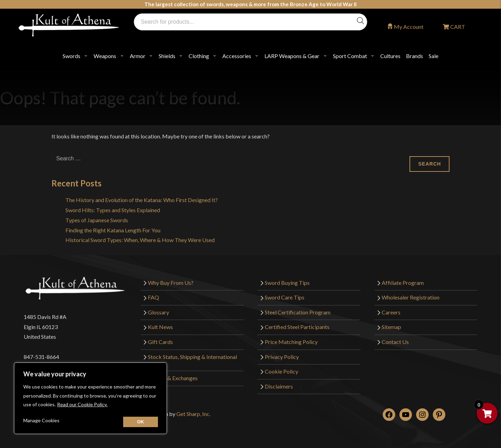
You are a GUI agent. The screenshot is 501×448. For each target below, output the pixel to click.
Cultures (390, 56)
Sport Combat (350, 56)
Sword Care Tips (285, 297)
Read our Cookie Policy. (82, 404)
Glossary (158, 312)
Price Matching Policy (291, 342)
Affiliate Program (403, 283)
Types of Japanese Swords (97, 220)
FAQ (153, 297)
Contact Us (395, 342)
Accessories (237, 56)
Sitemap (391, 327)
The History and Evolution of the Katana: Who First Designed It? (142, 200)
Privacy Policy (282, 357)
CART (457, 27)
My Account (409, 27)
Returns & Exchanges (173, 378)
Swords (71, 56)
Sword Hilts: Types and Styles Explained (113, 210)
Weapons (105, 56)
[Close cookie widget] (141, 422)
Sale (434, 56)
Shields (167, 56)
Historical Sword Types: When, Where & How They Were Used (140, 240)
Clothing (199, 56)
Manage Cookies (41, 420)
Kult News (160, 327)
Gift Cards (160, 342)
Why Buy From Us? (171, 283)
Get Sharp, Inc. (193, 414)
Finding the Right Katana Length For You (113, 230)
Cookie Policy (281, 371)
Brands (415, 56)
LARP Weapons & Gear (292, 56)
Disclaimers (279, 386)
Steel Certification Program (298, 312)
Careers (391, 312)
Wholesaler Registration (411, 297)
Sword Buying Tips (287, 283)
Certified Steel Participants (297, 327)
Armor (138, 56)
